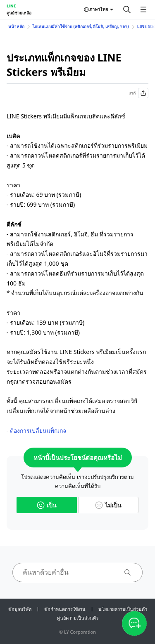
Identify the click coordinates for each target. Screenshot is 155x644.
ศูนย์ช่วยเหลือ (19, 13)
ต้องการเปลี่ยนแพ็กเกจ (38, 431)
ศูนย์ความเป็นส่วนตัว (78, 618)
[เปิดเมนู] (143, 9)
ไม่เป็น (108, 505)
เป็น (47, 505)
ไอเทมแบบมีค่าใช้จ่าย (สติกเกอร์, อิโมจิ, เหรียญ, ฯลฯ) (81, 26)
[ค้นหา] (127, 9)
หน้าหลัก (16, 26)
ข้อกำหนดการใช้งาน (65, 609)
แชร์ (138, 93)
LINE (11, 6)
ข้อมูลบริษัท (20, 609)
